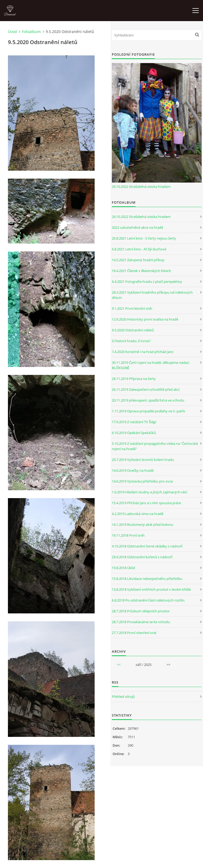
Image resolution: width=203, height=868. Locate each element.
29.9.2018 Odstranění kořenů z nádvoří (142, 557)
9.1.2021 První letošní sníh (132, 308)
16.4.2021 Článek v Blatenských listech (141, 271)
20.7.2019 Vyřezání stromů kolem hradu (143, 460)
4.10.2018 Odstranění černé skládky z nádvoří (147, 546)
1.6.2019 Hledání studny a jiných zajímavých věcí (149, 492)
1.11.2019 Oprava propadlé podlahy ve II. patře (148, 411)
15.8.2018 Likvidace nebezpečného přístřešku (147, 579)
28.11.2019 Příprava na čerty (134, 379)
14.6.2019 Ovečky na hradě (133, 470)
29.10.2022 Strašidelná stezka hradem (141, 187)
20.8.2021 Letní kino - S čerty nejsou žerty (144, 238)
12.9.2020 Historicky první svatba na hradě (145, 319)
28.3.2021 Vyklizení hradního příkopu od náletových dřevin (152, 295)
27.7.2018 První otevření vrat (134, 633)
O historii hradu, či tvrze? (131, 341)
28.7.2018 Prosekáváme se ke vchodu (141, 622)
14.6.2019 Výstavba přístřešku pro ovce (142, 481)
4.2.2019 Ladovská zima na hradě (138, 514)
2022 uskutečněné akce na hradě (137, 227)
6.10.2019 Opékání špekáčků (134, 433)
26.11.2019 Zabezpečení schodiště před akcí (146, 389)
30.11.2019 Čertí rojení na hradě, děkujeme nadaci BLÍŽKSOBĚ (151, 365)
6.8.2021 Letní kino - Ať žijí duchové (139, 249)
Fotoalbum (31, 32)
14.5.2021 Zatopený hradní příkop (138, 260)
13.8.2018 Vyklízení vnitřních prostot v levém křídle (151, 589)
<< (119, 665)
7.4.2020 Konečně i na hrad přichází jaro (143, 352)
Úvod (12, 32)
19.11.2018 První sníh (128, 535)
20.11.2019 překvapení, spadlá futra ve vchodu (148, 400)
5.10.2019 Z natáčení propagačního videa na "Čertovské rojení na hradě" (155, 446)
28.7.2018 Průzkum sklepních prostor (141, 611)
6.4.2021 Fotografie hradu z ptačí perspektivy (147, 282)
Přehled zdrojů (123, 697)
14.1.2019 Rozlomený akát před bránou (142, 524)
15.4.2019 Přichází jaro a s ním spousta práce (146, 503)
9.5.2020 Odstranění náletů (133, 330)
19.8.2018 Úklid (123, 568)
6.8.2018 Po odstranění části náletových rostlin (148, 600)
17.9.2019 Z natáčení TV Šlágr (134, 422)
